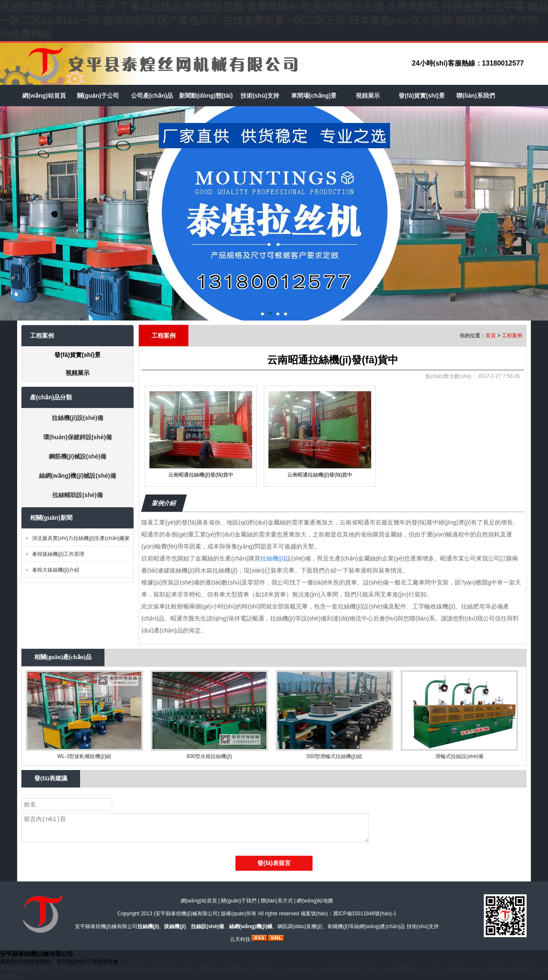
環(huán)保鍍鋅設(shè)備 (77, 437)
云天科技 (240, 939)
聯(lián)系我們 (475, 96)
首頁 (491, 336)
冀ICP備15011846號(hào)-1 (365, 914)
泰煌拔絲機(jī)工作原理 (58, 554)
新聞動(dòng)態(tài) (206, 96)
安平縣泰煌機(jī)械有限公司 (187, 914)
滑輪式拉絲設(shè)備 (459, 756)
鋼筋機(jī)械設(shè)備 (78, 456)
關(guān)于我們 (239, 901)
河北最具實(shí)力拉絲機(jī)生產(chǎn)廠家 (81, 538)
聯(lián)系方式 (277, 901)
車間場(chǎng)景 (314, 96)
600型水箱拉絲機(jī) (209, 756)
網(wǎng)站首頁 (44, 96)
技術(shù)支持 (260, 96)
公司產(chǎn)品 (152, 96)
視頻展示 (368, 96)
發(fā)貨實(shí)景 (421, 96)
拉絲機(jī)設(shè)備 (78, 418)
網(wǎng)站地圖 (315, 901)
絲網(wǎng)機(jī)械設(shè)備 (77, 476)
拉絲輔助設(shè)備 (77, 495)
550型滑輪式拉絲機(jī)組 (334, 756)
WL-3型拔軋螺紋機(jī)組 (85, 756)
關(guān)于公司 (98, 96)
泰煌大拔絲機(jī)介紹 (56, 570)
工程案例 (512, 336)
